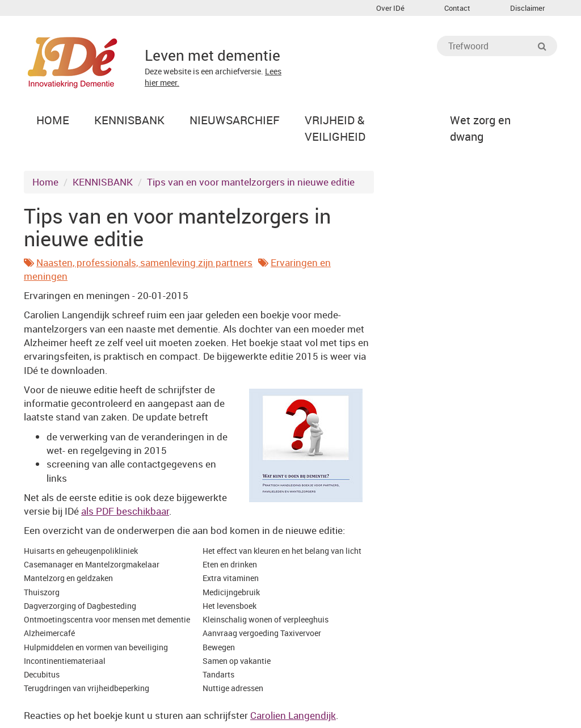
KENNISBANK (103, 182)
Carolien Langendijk (293, 715)
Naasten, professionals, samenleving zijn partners (144, 262)
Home (45, 182)
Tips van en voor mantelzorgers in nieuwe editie (251, 182)
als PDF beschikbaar (125, 511)
